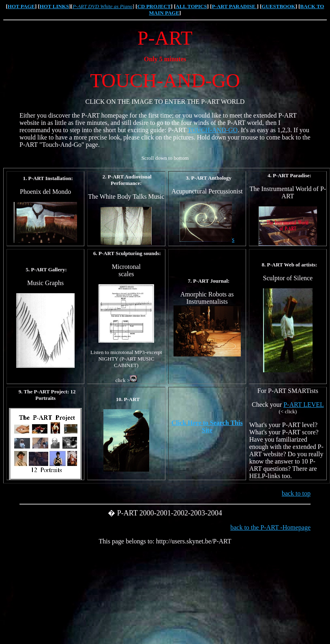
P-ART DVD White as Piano (103, 6)
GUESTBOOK (278, 6)
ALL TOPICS (191, 6)
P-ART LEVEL (304, 405)
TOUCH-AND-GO (213, 130)
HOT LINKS (54, 6)
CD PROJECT (154, 6)
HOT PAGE (21, 6)
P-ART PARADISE (234, 6)
